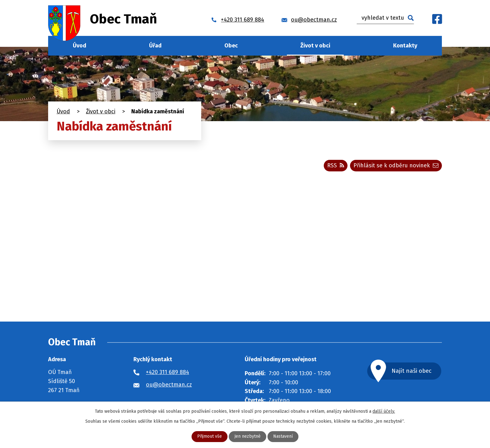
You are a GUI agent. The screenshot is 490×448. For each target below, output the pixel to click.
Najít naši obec (412, 371)
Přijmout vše (210, 437)
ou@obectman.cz (169, 385)
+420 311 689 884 (167, 372)
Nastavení (283, 437)
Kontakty (405, 46)
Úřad (155, 46)
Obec (231, 46)
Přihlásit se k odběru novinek (396, 165)
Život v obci (315, 46)
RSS (336, 165)
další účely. (384, 411)
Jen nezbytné (247, 437)
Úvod (80, 46)
